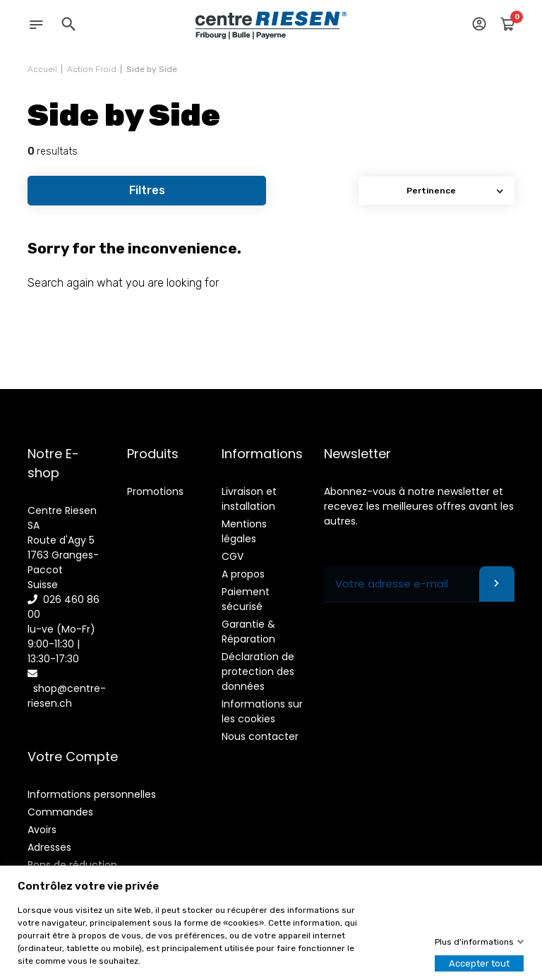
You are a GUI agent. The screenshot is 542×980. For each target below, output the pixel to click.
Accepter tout (479, 963)
